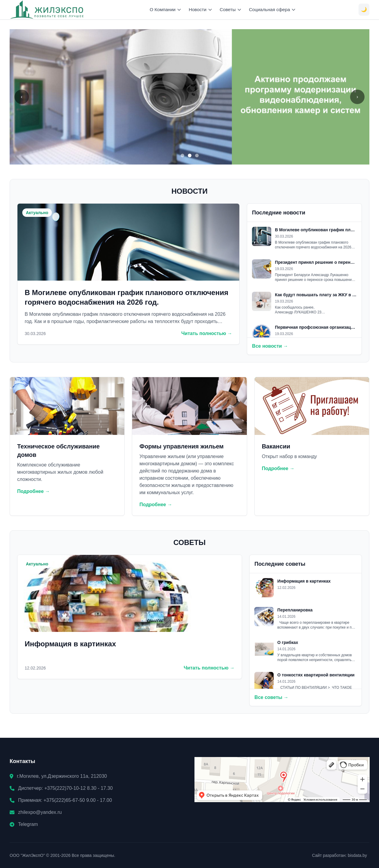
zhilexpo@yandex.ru (40, 812)
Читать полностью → (207, 333)
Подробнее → (34, 491)
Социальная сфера (273, 9)
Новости (201, 9)
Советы (231, 9)
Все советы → (271, 697)
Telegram (28, 824)
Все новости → (270, 346)
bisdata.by (357, 855)
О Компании (166, 9)
